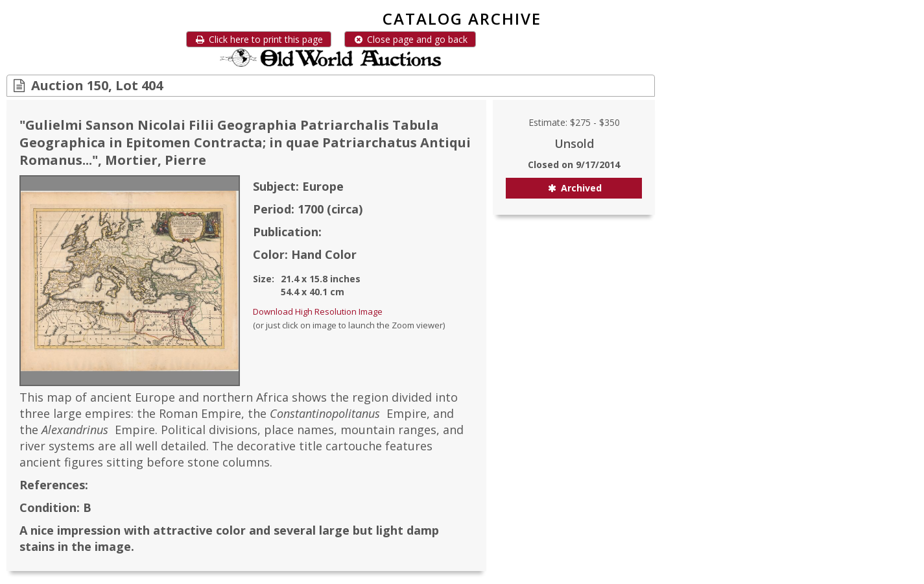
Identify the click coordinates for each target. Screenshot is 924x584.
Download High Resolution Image (318, 311)
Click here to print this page (259, 39)
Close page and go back (410, 39)
